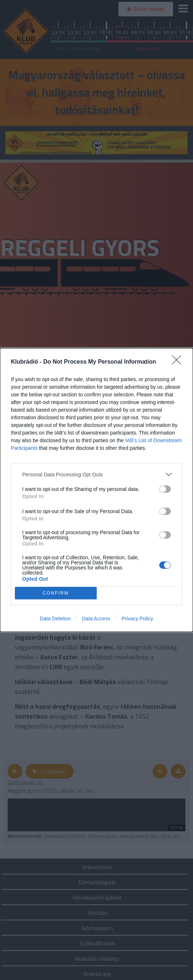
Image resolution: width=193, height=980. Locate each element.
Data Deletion (55, 619)
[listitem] (96, 474)
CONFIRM (56, 593)
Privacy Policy (137, 619)
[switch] (165, 489)
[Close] (179, 362)
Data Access (96, 619)
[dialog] (96, 490)
